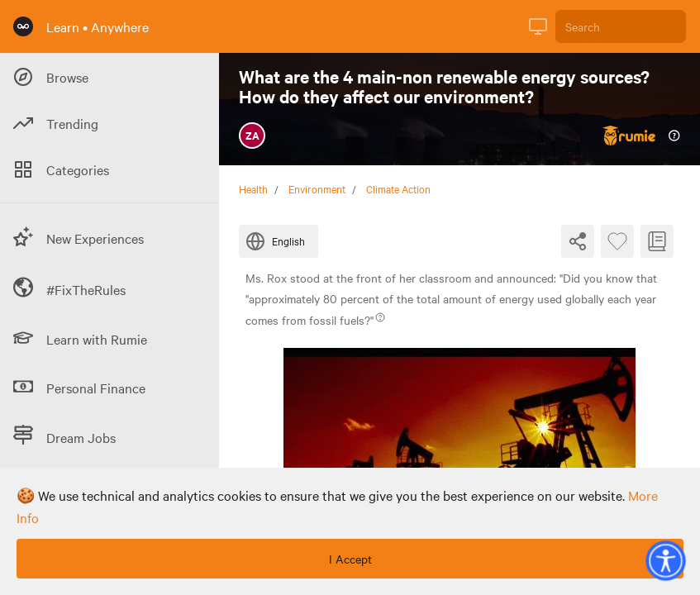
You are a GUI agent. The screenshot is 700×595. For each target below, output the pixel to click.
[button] (665, 560)
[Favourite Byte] (617, 241)
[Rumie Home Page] (23, 26)
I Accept (350, 559)
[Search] (621, 26)
